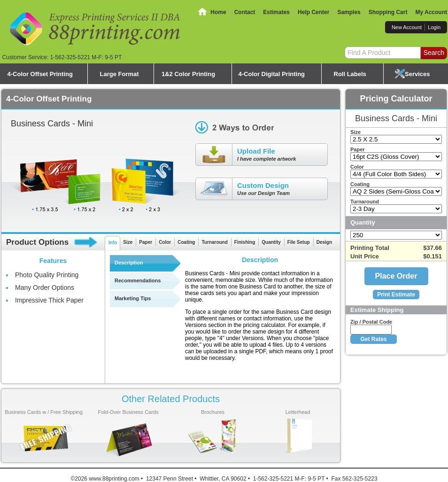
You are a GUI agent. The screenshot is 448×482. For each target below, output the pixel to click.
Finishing (245, 242)
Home (218, 12)
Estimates (276, 12)
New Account (407, 27)
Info (113, 243)
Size (128, 242)
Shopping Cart (388, 12)
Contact (245, 12)
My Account (431, 12)
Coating (186, 242)
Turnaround (214, 242)
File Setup (299, 242)
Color (165, 242)
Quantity (271, 242)
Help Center (313, 12)
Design (324, 242)
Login (434, 27)
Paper (146, 242)
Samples (349, 12)
